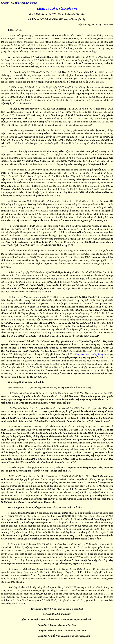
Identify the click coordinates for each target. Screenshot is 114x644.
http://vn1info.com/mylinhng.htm (92, 354)
